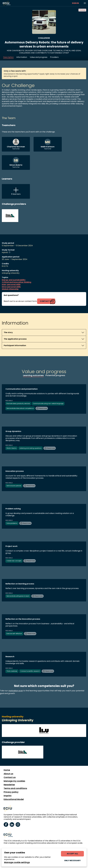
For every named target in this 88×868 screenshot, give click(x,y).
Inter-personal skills (11, 285)
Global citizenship (10, 289)
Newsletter (9, 785)
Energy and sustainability (14, 280)
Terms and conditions (15, 788)
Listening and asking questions (30, 448)
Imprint (8, 796)
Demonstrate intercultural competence (20, 408)
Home (7, 770)
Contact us (10, 777)
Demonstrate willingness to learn (18, 596)
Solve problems (12, 523)
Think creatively (12, 671)
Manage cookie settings (17, 862)
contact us (46, 301)
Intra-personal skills (11, 287)
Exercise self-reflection (14, 634)
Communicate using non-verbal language (48, 403)
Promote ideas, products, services (18, 403)
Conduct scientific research (30, 671)
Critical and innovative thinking (16, 282)
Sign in (75, 3)
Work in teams (12, 448)
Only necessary (72, 861)
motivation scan (16, 691)
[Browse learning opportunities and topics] (85, 3)
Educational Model (14, 799)
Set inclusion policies (14, 486)
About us (8, 774)
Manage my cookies (14, 781)
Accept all (72, 854)
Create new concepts (14, 561)
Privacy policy (11, 792)
